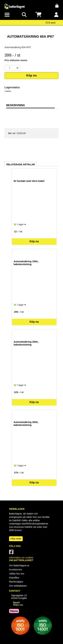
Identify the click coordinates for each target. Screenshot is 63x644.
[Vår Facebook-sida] (12, 553)
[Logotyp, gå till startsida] (15, 6)
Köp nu (32, 75)
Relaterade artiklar (21, 164)
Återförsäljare (16, 582)
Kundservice (16, 570)
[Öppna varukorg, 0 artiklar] (39, 15)
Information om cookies (21, 558)
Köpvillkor (14, 578)
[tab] (30, 106)
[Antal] (10, 68)
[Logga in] (56, 15)
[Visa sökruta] (24, 15)
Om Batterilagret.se (19, 565)
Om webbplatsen (18, 586)
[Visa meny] (7, 15)
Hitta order (16, 539)
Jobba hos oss (17, 574)
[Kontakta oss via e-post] (51, 23)
